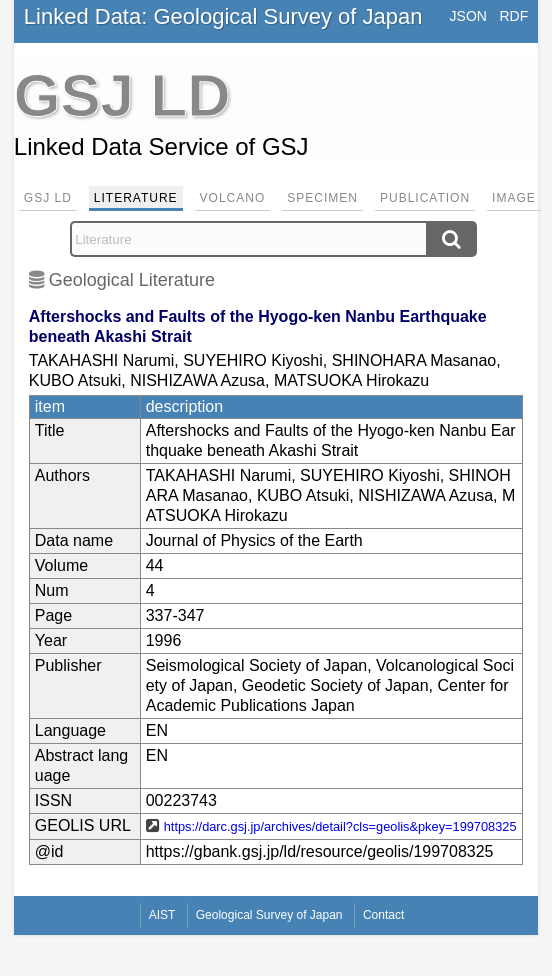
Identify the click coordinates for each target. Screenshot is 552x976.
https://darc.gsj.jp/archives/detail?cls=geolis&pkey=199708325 (340, 826)
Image (514, 198)
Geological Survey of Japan (269, 915)
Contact (383, 915)
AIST (162, 915)
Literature (136, 198)
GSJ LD (48, 198)
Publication (425, 198)
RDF (513, 16)
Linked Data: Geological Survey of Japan (223, 16)
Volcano (233, 198)
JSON (468, 16)
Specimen (322, 198)
